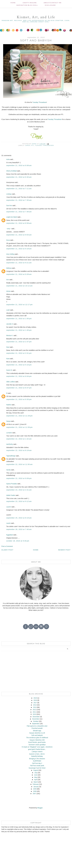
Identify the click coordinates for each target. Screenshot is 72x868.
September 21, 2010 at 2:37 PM (19, 342)
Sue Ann (9, 205)
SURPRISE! (37, 761)
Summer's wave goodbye (37, 745)
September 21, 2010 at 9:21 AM (19, 263)
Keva (8, 240)
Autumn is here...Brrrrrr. (37, 754)
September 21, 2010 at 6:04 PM (19, 376)
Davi (8, 347)
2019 (35, 698)
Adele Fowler (11, 495)
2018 (35, 700)
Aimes (8, 291)
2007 (34, 794)
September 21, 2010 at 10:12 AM (19, 286)
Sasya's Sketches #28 (37, 740)
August (36, 770)
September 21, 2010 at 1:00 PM (19, 319)
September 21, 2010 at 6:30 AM (19, 177)
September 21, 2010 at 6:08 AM (19, 165)
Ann (8, 280)
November (36, 719)
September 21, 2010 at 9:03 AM (19, 235)
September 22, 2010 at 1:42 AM (19, 439)
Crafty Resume (30, 3)
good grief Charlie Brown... (37, 749)
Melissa (9, 268)
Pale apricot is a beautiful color (37, 726)
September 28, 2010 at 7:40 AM (19, 529)
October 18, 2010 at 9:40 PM (18, 541)
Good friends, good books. (37, 742)
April (36, 780)
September (36, 724)
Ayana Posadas (12, 484)
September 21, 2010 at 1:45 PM (19, 330)
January (36, 787)
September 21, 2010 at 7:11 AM (19, 189)
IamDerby (10, 444)
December (36, 717)
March (36, 782)
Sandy (8, 470)
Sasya (8, 421)
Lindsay (9, 194)
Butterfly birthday (37, 756)
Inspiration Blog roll (27, 5)
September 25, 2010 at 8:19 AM (19, 518)
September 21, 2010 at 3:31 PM (19, 353)
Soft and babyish (37, 735)
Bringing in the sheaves (37, 759)
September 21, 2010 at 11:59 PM (19, 427)
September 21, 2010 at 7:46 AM (19, 212)
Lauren (9, 507)
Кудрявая (10, 535)
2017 (35, 703)
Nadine (9, 405)
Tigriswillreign (11, 456)
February (36, 784)
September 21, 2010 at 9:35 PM (19, 399)
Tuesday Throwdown (39, 102)
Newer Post (64, 550)
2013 (35, 707)
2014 (35, 705)
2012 (34, 710)
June (36, 775)
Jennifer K (10, 324)
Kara (8, 359)
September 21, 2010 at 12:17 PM (19, 305)
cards (28, 145)
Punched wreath (37, 728)
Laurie (8, 523)
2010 (34, 714)
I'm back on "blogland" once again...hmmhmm (37, 747)
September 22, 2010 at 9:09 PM (19, 478)
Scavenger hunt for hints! (37, 768)
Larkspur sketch (37, 752)
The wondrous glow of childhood (37, 738)
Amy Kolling (10, 254)
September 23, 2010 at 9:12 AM (19, 501)
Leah (8, 310)
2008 (35, 791)
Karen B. (9, 370)
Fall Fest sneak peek (37, 766)
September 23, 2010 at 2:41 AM (19, 490)
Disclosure (50, 5)
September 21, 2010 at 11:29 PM (19, 416)
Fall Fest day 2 (37, 763)
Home (13, 3)
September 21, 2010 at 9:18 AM (19, 249)
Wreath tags (37, 731)
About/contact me (53, 3)
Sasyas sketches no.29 (37, 733)
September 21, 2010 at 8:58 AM (19, 223)
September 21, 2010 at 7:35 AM (19, 200)
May (36, 777)
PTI (33, 145)
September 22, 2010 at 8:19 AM (19, 450)
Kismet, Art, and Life (36, 17)
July (36, 773)
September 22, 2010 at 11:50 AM (19, 464)
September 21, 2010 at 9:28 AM (19, 274)
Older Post (7, 550)
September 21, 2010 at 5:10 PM (19, 365)
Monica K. (10, 335)
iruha (8, 159)
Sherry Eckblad (11, 171)
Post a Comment (7, 546)
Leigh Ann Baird (12, 217)
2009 (35, 789)
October (36, 721)
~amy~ (9, 229)
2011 (34, 712)
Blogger (40, 808)
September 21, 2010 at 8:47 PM (19, 388)
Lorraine (9, 433)
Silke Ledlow (11, 382)
